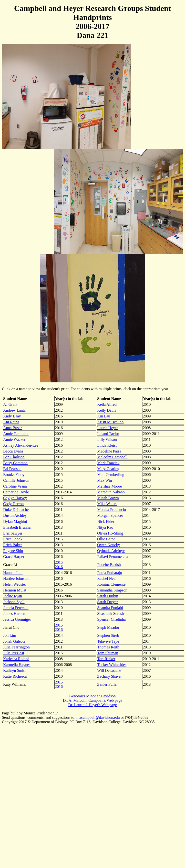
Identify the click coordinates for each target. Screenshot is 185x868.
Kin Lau (104, 416)
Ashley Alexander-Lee (21, 445)
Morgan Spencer (110, 515)
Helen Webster (15, 584)
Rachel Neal (107, 578)
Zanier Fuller (107, 684)
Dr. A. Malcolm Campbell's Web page (93, 700)
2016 (59, 567)
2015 (59, 562)
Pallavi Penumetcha (113, 557)
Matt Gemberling (111, 475)
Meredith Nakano (111, 492)
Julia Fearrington (16, 647)
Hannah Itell (13, 573)
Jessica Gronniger (17, 619)
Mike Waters (107, 504)
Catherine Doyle (16, 492)
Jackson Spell (14, 602)
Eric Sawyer (13, 533)
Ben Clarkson (14, 457)
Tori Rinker (106, 659)
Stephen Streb (108, 635)
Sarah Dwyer (107, 602)
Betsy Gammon (15, 463)
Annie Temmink (16, 434)
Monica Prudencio (112, 510)
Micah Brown (108, 498)
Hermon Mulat (15, 590)
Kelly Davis (107, 410)
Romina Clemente (111, 584)
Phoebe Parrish (109, 565)
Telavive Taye (108, 641)
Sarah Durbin (108, 596)
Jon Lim (10, 635)
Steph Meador (108, 627)
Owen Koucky (108, 545)
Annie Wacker (14, 439)
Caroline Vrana (15, 486)
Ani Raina (11, 422)
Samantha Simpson (112, 590)
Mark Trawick (108, 463)
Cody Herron (13, 504)
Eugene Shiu (13, 551)
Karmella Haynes (17, 665)
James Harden (14, 614)
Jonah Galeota (14, 641)
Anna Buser (12, 428)
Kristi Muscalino (110, 422)
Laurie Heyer (108, 428)
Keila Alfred (107, 404)
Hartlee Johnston (16, 578)
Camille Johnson (16, 480)
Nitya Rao (105, 527)
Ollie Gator (106, 539)
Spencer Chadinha (111, 619)
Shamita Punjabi (110, 608)
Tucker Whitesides (112, 665)
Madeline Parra (109, 451)
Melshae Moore (109, 486)
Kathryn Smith (15, 670)
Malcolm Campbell (112, 457)
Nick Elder (106, 522)
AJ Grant (10, 404)
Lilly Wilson (107, 439)
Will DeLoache (109, 670)
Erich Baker (13, 545)
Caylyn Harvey (15, 498)
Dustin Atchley (15, 515)
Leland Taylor (108, 434)
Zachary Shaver (109, 676)
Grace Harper (14, 557)
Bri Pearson (12, 469)
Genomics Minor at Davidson (92, 696)
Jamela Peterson (16, 608)
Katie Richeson (15, 676)
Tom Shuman (108, 653)
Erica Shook (13, 539)
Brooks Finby (14, 475)
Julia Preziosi (14, 653)
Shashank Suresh (110, 614)
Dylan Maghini (15, 522)
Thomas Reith (108, 647)
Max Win (104, 480)
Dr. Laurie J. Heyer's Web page (92, 705)
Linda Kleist (107, 445)
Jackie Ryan (13, 596)
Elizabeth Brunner (17, 527)
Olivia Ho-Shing (110, 533)
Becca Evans (13, 451)
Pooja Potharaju (110, 573)
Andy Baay (12, 416)
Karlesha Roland (16, 659)
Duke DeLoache (16, 510)
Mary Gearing (108, 469)
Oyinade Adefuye (111, 551)
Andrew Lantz (14, 410)
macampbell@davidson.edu (98, 717)
